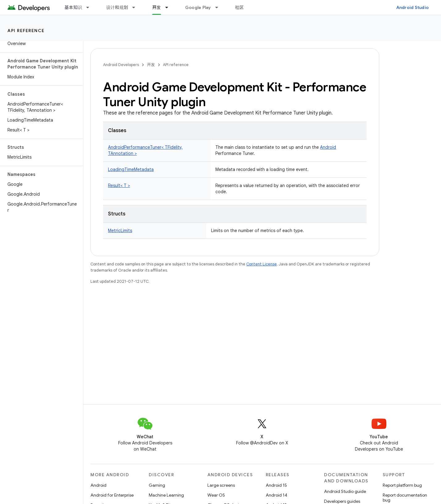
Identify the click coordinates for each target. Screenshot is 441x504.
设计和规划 (117, 7)
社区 (240, 7)
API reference (26, 31)
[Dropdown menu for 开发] (169, 7)
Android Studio (413, 7)
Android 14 (277, 495)
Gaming (157, 485)
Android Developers (121, 65)
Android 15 (276, 485)
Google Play (198, 7)
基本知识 (73, 7)
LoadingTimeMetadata (131, 169)
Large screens (221, 485)
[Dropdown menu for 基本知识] (90, 7)
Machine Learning (166, 495)
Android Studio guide (345, 491)
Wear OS (216, 495)
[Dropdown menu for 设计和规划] (136, 7)
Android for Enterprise (112, 495)
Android (328, 147)
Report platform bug (402, 485)
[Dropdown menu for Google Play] (219, 7)
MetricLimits (120, 231)
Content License (262, 264)
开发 (151, 65)
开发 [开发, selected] (157, 7)
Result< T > (119, 185)
